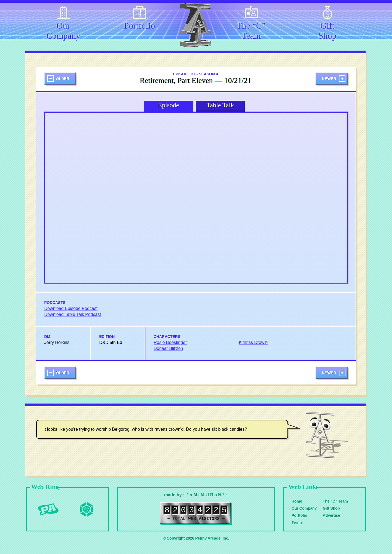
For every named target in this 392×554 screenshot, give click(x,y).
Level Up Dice (87, 509)
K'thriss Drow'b (253, 342)
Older (63, 79)
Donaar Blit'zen (169, 348)
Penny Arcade (48, 509)
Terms (297, 522)
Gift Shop (327, 30)
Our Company (63, 30)
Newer (329, 79)
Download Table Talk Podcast (73, 314)
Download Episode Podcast (71, 308)
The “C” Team (251, 30)
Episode (168, 105)
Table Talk (220, 105)
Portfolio (140, 26)
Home (297, 501)
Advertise (332, 515)
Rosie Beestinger (170, 342)
